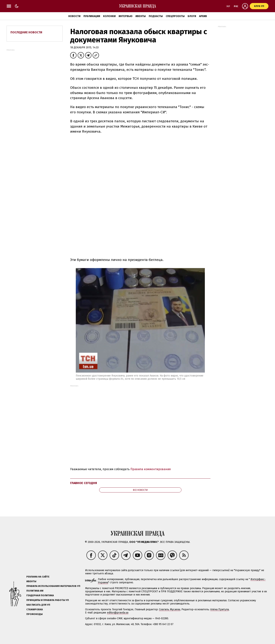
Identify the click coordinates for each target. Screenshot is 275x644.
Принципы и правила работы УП (48, 600)
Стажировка (35, 609)
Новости (74, 16)
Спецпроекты (175, 16)
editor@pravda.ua (118, 613)
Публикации (92, 16)
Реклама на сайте (38, 577)
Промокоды (35, 614)
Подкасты (156, 16)
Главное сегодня (84, 483)
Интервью (126, 16)
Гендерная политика (40, 595)
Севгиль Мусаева (170, 609)
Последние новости (26, 32)
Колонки (109, 16)
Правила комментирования (151, 469)
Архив (203, 16)
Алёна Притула (220, 609)
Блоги (192, 16)
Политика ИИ (35, 591)
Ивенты (141, 16)
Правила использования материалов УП (53, 586)
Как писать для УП (38, 605)
